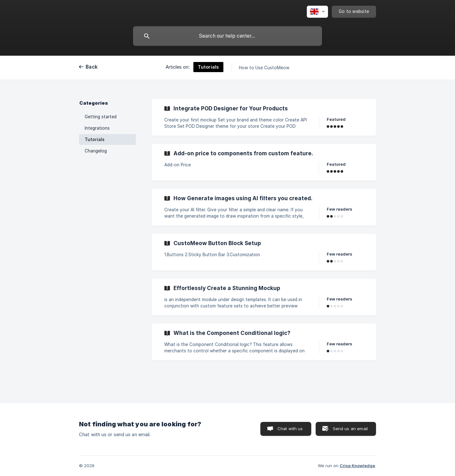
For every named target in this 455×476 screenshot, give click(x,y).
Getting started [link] (101, 117)
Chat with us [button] (290, 429)
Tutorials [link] (95, 139)
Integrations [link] (97, 128)
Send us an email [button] (350, 429)
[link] (264, 117)
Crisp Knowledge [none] (357, 466)
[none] (317, 12)
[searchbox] (227, 36)
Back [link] (92, 67)
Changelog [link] (96, 151)
